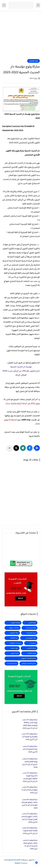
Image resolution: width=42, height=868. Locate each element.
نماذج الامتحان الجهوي (29, 658)
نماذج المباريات (12, 663)
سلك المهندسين (31, 638)
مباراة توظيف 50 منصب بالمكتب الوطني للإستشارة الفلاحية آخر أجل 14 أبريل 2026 (29, 804)
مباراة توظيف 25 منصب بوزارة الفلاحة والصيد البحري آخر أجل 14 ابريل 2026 (30, 763)
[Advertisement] (21, 36)
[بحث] (4, 5)
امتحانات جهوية (14, 628)
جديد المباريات (33, 61)
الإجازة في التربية (31, 628)
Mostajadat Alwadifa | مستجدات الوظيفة (16, 862)
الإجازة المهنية (15, 623)
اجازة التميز (32, 623)
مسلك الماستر (32, 648)
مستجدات (33, 643)
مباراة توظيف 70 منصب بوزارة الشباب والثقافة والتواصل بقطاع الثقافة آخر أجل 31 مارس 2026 (30, 724)
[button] (30, 448)
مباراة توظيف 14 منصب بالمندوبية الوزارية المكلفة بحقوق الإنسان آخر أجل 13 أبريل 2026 (30, 777)
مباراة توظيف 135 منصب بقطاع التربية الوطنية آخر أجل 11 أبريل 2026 (30, 737)
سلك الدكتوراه (14, 633)
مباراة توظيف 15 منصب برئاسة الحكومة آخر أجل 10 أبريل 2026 (30, 749)
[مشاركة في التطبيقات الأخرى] (10, 448)
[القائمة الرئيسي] (38, 5)
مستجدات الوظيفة (16, 643)
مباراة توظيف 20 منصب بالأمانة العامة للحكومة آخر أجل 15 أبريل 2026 (30, 831)
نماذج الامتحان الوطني (29, 663)
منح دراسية (15, 648)
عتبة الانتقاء (14, 638)
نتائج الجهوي (15, 653)
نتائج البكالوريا (32, 653)
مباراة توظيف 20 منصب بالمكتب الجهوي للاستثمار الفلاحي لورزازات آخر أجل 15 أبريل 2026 (29, 818)
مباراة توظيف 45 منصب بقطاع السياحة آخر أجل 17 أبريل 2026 (29, 790)
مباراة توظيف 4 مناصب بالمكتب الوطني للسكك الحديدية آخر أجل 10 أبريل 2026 (30, 845)
